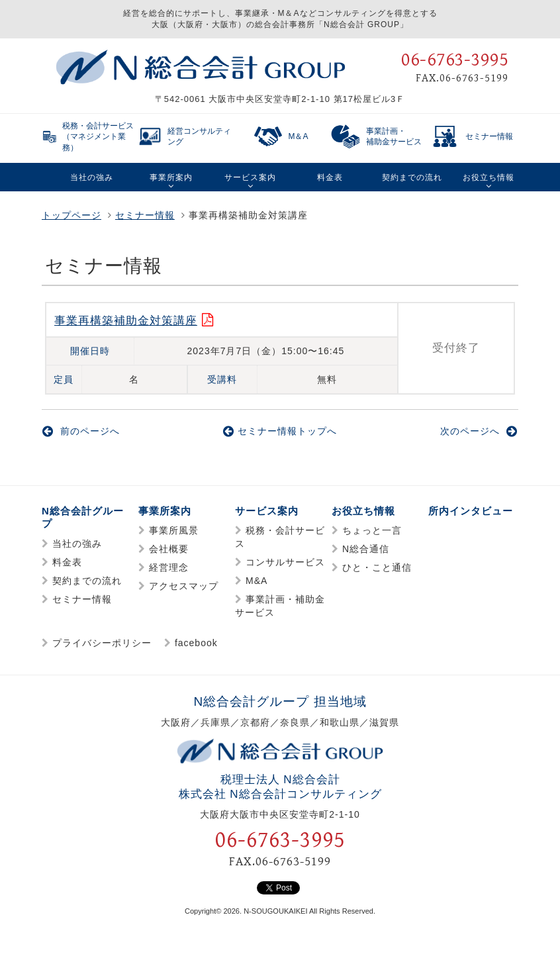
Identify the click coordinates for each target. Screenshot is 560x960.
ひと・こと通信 (377, 567)
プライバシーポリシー (102, 643)
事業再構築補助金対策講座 (126, 321)
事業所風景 (174, 530)
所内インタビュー (471, 511)
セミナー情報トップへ (280, 431)
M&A (257, 581)
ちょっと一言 (372, 530)
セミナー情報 (145, 215)
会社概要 (169, 549)
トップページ (71, 215)
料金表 (67, 562)
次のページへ (479, 431)
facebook (196, 643)
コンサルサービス (285, 562)
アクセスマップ (184, 586)
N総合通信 (366, 549)
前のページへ (81, 431)
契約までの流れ (87, 581)
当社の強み (77, 544)
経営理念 (169, 567)
